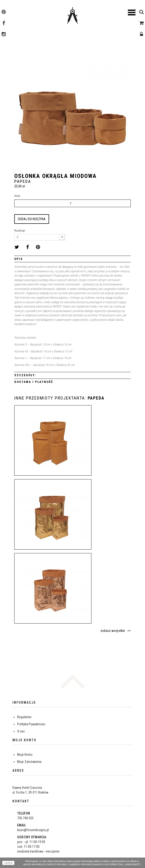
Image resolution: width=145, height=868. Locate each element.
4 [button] (80, 166)
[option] (72, 104)
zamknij (8, 863)
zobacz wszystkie (113, 631)
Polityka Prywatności (31, 724)
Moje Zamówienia (29, 762)
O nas (21, 731)
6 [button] (94, 166)
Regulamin (24, 717)
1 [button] (58, 166)
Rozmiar (20, 231)
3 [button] (73, 166)
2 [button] (65, 166)
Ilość (17, 196)
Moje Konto (25, 755)
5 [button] (87, 166)
